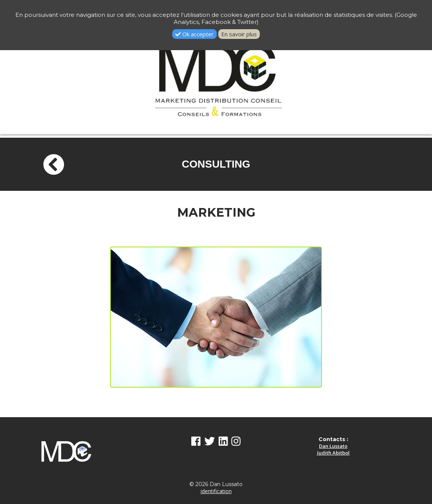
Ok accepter (194, 34)
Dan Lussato (333, 446)
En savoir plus (239, 34)
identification (216, 491)
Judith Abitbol (333, 453)
